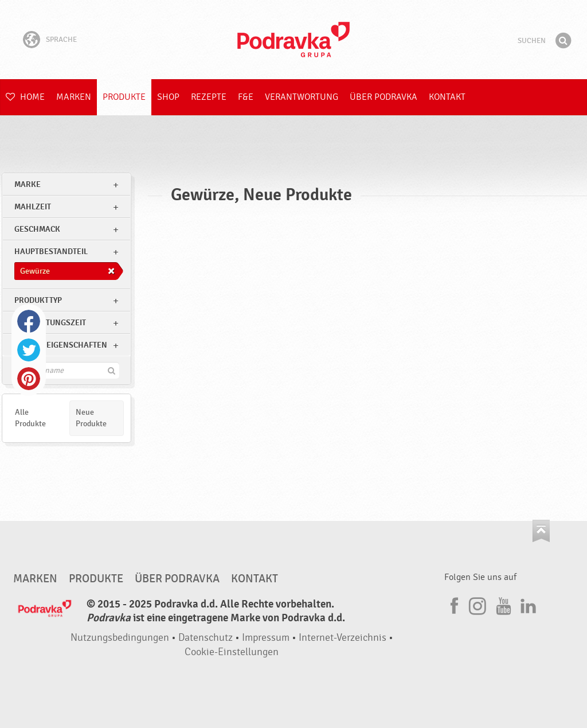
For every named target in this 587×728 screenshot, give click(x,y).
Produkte (124, 97)
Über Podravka (383, 97)
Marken (74, 97)
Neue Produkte (91, 418)
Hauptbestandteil (51, 252)
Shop (168, 97)
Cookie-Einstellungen (232, 652)
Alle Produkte (30, 418)
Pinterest (29, 379)
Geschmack (37, 229)
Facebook (29, 321)
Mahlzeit (33, 207)
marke (28, 184)
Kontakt (447, 97)
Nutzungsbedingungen (120, 638)
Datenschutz (206, 638)
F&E (246, 97)
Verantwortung (302, 97)
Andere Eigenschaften (61, 345)
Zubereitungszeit (50, 323)
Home (25, 97)
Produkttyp (38, 300)
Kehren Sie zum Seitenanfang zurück (541, 531)
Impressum (266, 638)
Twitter (29, 350)
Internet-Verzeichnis (343, 638)
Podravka (293, 40)
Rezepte (209, 97)
